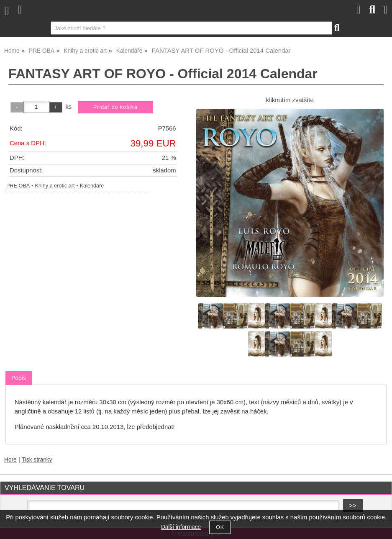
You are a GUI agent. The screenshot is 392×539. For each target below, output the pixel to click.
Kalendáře (92, 186)
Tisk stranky (37, 460)
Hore (10, 460)
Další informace (181, 527)
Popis (19, 378)
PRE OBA (18, 186)
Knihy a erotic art (55, 186)
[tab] (19, 378)
